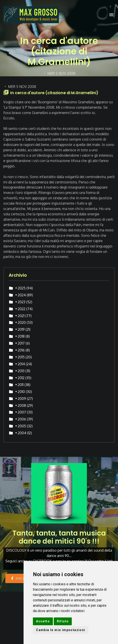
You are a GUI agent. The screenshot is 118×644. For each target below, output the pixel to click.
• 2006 (21, 419)
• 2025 (20, 288)
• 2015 (20, 357)
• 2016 (20, 350)
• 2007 (21, 412)
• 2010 (20, 392)
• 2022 (20, 309)
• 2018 (20, 336)
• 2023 (20, 302)
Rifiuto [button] (63, 621)
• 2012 (20, 378)
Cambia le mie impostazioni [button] (61, 630)
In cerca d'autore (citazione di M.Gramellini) (54, 93)
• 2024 (21, 295)
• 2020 (21, 322)
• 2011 (19, 385)
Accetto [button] (43, 621)
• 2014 (20, 364)
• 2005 (21, 426)
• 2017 (20, 343)
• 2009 (21, 399)
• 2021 (20, 316)
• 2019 (20, 329)
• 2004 (21, 433)
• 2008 (21, 405)
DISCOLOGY (22, 578)
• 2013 (20, 371)
